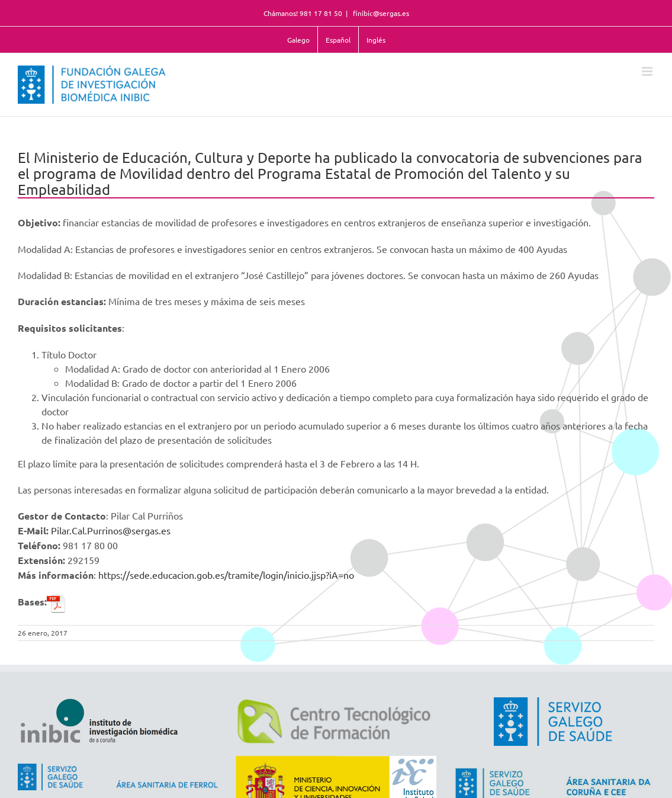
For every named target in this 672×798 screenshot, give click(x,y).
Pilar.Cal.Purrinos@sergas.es (111, 530)
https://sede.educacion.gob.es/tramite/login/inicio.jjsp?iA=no (226, 575)
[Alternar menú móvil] (648, 71)
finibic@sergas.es (380, 13)
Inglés (376, 40)
